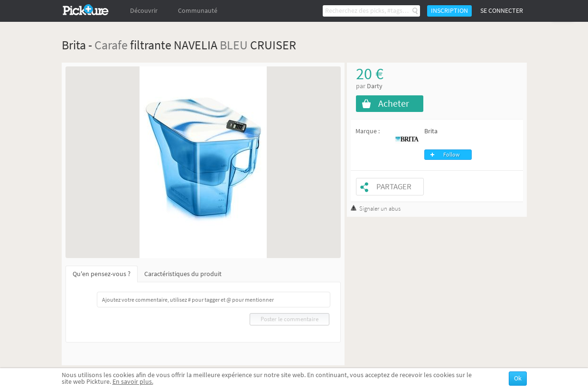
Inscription (449, 11)
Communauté (198, 11)
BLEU (234, 45)
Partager (394, 187)
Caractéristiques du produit (183, 274)
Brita (431, 131)
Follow (452, 155)
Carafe (111, 45)
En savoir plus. (133, 382)
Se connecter (502, 11)
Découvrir (144, 11)
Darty (375, 86)
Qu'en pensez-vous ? (102, 274)
